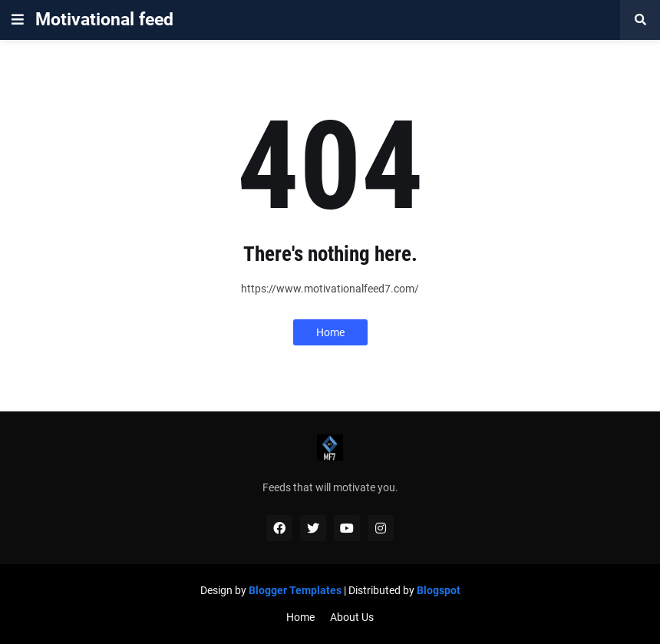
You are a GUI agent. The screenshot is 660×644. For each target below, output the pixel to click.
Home (330, 332)
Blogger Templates (295, 590)
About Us (352, 617)
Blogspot (439, 590)
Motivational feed (104, 20)
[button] (18, 20)
